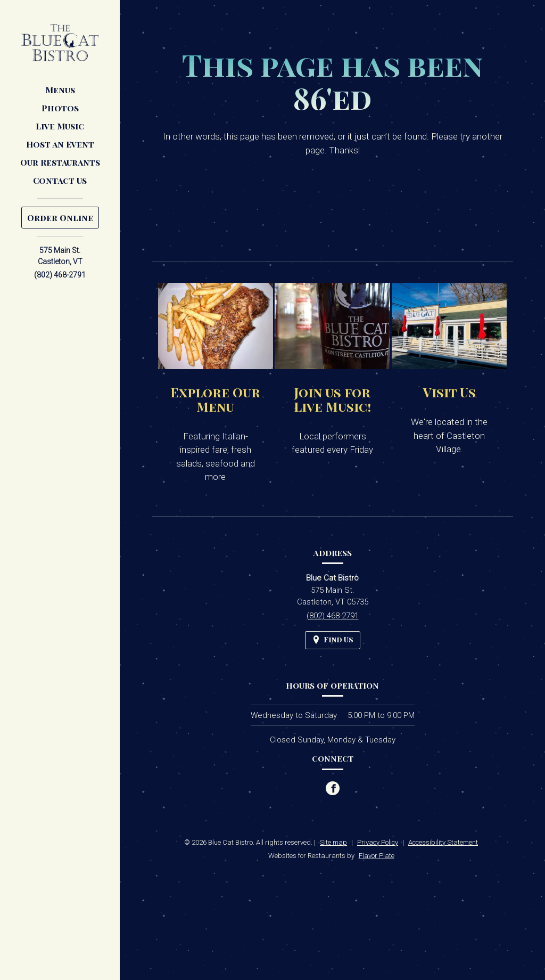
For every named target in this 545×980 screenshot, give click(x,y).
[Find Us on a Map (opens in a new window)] (333, 640)
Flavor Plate (377, 856)
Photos (60, 108)
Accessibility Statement (443, 842)
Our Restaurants (60, 162)
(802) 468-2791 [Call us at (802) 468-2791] (60, 275)
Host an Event (60, 144)
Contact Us (60, 180)
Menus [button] (60, 90)
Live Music (60, 126)
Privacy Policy (378, 842)
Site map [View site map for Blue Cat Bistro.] (333, 842)
